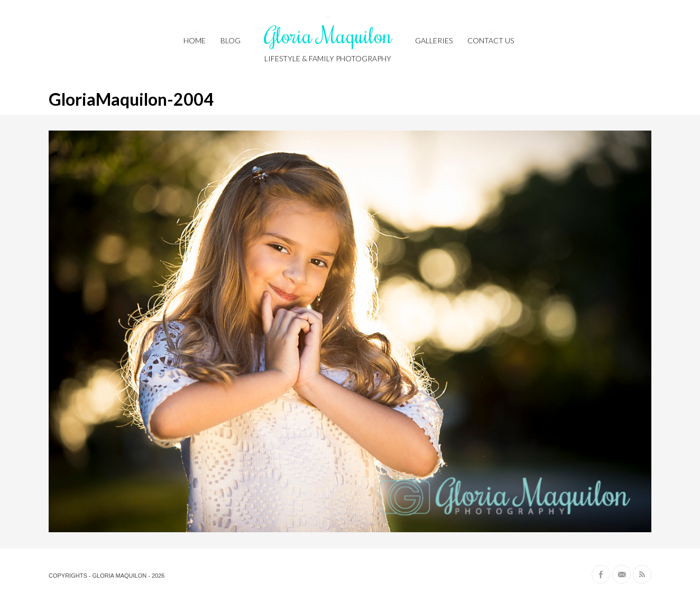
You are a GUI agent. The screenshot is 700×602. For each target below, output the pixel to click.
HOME (195, 40)
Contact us (491, 40)
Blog (231, 40)
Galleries (434, 40)
